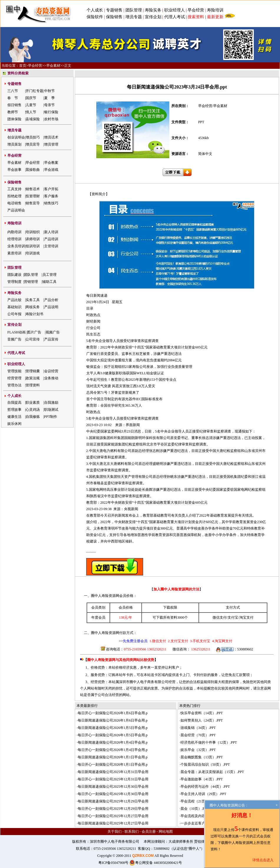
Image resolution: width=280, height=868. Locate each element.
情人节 (31, 112)
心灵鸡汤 (33, 410)
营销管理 (31, 282)
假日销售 (14, 105)
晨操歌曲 (33, 170)
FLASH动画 (16, 332)
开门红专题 (34, 91)
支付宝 (233, 617)
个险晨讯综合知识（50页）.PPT (205, 764)
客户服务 (51, 196)
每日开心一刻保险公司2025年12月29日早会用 (113, 809)
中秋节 (49, 91)
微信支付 (220, 617)
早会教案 (51, 163)
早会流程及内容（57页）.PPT (203, 816)
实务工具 (33, 300)
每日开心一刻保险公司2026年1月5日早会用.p (113, 735)
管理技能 (14, 371)
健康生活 (14, 417)
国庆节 (31, 98)
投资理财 (33, 196)
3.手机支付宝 (200, 641)
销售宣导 (33, 203)
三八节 (13, 91)
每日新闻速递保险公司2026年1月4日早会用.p (113, 742)
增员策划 (14, 144)
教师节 (13, 112)
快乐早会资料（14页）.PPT (202, 713)
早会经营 (196, 10)
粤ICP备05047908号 (114, 863)
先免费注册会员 (135, 641)
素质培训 (14, 253)
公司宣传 (33, 339)
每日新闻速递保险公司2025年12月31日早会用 (113, 772)
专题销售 (115, 10)
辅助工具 (49, 282)
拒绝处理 (14, 196)
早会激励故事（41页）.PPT (202, 779)
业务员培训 (16, 246)
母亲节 (49, 105)
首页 (23, 66)
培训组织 (33, 232)
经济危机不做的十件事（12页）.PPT (209, 742)
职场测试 (51, 410)
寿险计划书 (34, 314)
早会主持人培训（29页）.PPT (203, 794)
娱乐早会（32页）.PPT (198, 750)
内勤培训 (14, 232)
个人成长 (95, 10)
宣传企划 (153, 17)
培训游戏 (33, 253)
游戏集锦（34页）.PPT (198, 728)
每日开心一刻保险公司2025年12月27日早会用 (113, 816)
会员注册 (149, 832)
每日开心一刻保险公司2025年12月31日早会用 (113, 779)
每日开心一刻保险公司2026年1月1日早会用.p (113, 764)
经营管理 (14, 378)
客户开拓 (51, 189)
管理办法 (14, 385)
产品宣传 (51, 339)
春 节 (13, 98)
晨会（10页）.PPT (195, 809)
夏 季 (49, 98)
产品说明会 (16, 210)
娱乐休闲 (14, 424)
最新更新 (215, 17)
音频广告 (14, 339)
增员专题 (134, 17)
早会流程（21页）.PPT (198, 801)
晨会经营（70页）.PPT (198, 735)
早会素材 (53, 66)
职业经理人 (175, 10)
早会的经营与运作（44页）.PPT (205, 787)
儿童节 (31, 105)
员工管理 (49, 275)
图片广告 (34, 332)
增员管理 (51, 144)
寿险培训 (215, 10)
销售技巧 (51, 203)
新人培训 (51, 232)
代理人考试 (175, 17)
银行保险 (51, 112)
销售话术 (33, 189)
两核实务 (33, 307)
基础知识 (14, 307)
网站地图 (166, 832)
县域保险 (33, 119)
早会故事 (14, 170)
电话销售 (14, 203)
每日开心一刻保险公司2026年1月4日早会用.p (113, 750)
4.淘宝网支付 (222, 641)
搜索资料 (196, 17)
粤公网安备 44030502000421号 (156, 863)
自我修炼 (33, 417)
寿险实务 (153, 10)
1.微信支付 (158, 641)
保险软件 (95, 17)
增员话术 (51, 137)
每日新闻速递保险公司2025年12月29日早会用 (113, 801)
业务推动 (51, 378)
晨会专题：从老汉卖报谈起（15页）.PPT (212, 772)
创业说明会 (16, 137)
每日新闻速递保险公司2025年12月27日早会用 (113, 823)
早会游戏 (51, 170)
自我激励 (51, 403)
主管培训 (51, 246)
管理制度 (14, 282)
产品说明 (51, 307)
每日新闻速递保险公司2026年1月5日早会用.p (113, 728)
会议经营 (51, 371)
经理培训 (14, 239)
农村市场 (51, 119)
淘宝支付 (246, 617)
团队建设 (14, 275)
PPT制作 (51, 417)
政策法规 (33, 378)
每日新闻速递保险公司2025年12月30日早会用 (113, 787)
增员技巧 (33, 137)
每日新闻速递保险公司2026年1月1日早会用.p (113, 757)
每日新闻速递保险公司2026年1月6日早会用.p (113, 720)
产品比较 (14, 300)
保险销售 (114, 17)
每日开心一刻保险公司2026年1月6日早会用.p (113, 713)
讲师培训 (33, 239)
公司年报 (14, 314)
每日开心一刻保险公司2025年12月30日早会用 (113, 794)
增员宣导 (33, 144)
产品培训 (51, 239)
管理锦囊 (33, 371)
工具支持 (14, 189)
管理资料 (33, 385)
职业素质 (33, 403)
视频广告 (53, 332)
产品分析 (51, 300)
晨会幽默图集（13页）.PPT (202, 757)
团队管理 (134, 10)
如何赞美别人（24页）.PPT (202, 720)
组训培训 (33, 246)
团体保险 (14, 119)
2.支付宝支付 (178, 641)
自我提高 (14, 403)
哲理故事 (14, 410)
